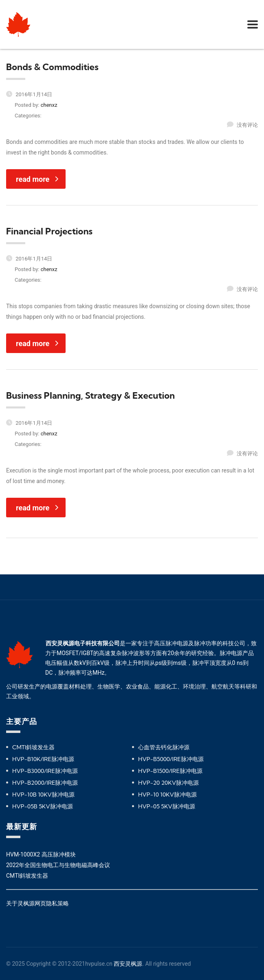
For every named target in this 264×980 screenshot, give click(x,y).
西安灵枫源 (128, 964)
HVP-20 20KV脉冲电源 (168, 783)
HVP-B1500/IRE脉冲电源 (170, 771)
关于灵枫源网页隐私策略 (37, 903)
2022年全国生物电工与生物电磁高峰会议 (58, 865)
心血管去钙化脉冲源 (164, 747)
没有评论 (242, 125)
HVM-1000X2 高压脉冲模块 (41, 854)
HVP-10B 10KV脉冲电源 (43, 795)
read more (37, 179)
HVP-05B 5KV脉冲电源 (43, 806)
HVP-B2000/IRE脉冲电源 (45, 783)
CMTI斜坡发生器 (33, 747)
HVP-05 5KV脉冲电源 (167, 806)
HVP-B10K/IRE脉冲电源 (43, 759)
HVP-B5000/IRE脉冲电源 (171, 759)
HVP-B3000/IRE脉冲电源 (45, 771)
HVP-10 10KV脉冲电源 (167, 795)
